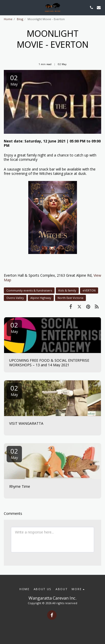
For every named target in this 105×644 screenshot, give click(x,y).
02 (14, 327)
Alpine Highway (41, 298)
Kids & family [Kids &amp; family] (67, 290)
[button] (6, 7)
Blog (20, 19)
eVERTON (89, 290)
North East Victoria (70, 298)
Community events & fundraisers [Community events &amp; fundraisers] (29, 290)
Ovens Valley (15, 298)
